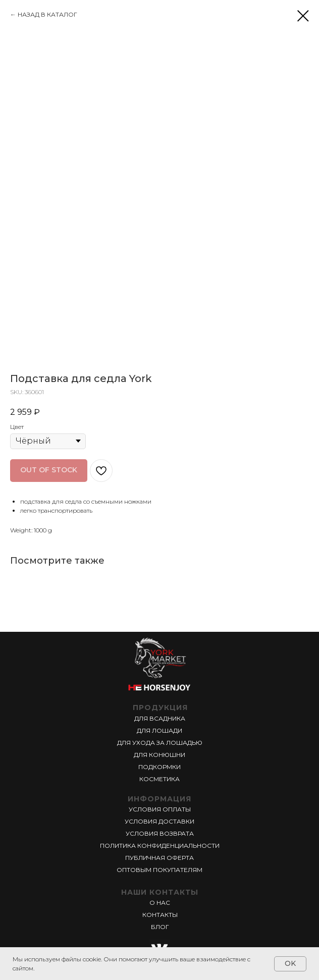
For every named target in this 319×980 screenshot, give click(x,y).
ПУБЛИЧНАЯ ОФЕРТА (159, 858)
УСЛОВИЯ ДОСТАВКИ (159, 821)
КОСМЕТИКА (159, 779)
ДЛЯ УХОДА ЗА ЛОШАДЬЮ (160, 743)
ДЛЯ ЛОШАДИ (159, 730)
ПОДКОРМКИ (159, 767)
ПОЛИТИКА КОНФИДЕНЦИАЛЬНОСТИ (160, 846)
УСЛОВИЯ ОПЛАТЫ (160, 809)
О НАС (160, 903)
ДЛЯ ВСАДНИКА (160, 718)
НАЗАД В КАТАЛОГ (47, 14)
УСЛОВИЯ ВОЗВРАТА (160, 833)
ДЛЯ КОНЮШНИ (159, 755)
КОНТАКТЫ (160, 915)
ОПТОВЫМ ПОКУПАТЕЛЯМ (159, 870)
